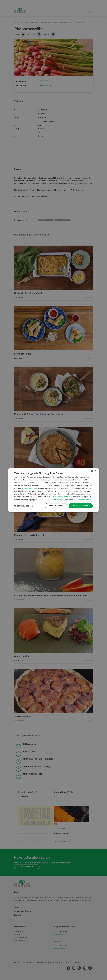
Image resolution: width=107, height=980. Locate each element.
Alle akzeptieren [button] (81, 506)
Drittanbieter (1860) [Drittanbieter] (30, 488)
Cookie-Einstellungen (55, 500)
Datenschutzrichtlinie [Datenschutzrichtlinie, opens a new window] (82, 500)
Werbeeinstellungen (60, 497)
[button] (24, 506)
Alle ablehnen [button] (56, 506)
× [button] (95, 471)
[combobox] (92, 471)
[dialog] (53, 490)
